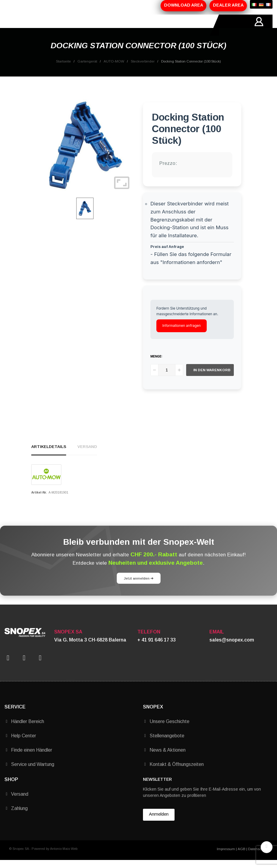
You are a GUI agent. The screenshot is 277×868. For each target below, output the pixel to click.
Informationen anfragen (182, 333)
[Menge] (167, 378)
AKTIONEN (100, 25)
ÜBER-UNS (48, 25)
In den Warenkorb (212, 378)
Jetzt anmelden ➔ (139, 586)
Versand (87, 454)
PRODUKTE (74, 25)
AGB (242, 857)
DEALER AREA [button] (228, 5)
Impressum (226, 857)
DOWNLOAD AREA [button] (184, 5)
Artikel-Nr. (39, 500)
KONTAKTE (147, 25)
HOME (27, 25)
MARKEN (123, 25)
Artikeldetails (49, 454)
